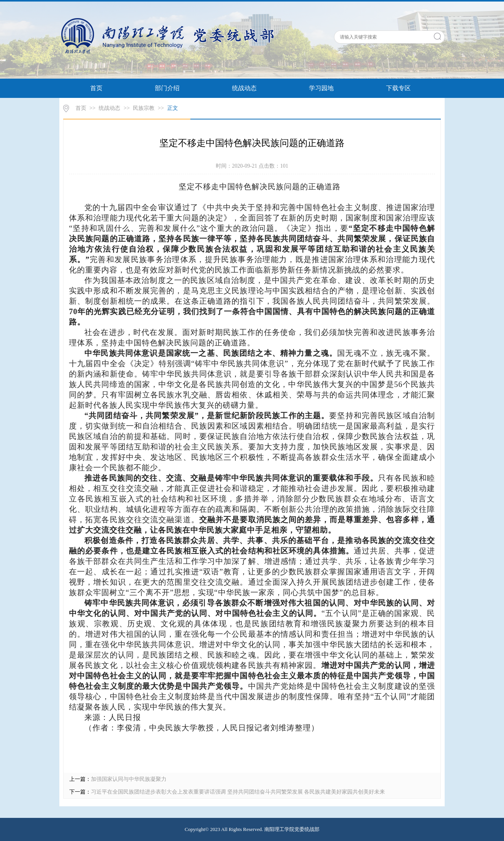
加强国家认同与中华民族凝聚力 (129, 779)
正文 (173, 108)
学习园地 (321, 88)
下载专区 (398, 88)
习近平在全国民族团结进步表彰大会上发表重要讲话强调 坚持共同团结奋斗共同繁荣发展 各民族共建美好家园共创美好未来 (238, 792)
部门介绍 (167, 88)
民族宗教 (144, 108)
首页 (96, 88)
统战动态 (244, 88)
